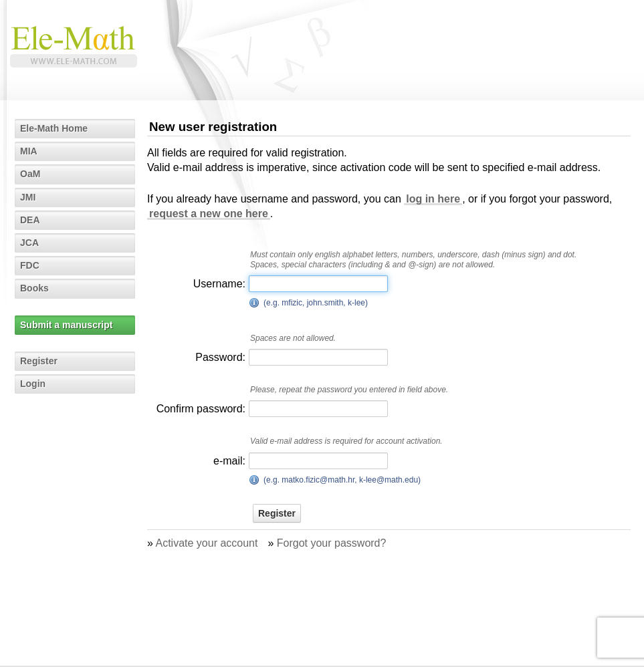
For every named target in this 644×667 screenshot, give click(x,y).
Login (33, 384)
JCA (29, 243)
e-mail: (229, 461)
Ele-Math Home (54, 128)
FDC (30, 265)
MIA (29, 151)
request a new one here (209, 214)
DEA (30, 220)
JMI (28, 197)
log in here (433, 199)
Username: (219, 284)
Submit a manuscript (66, 325)
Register (39, 361)
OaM (30, 174)
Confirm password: (201, 409)
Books (34, 288)
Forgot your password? (332, 543)
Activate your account (206, 543)
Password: (220, 357)
